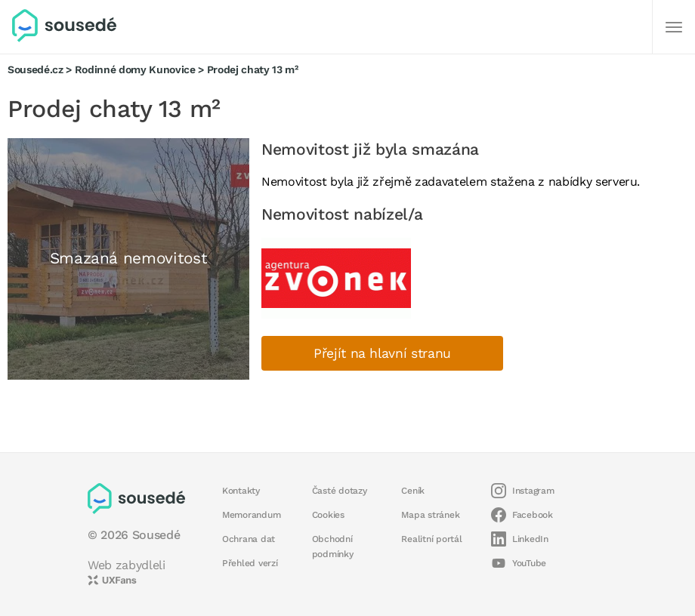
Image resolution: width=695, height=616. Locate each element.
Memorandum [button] (251, 515)
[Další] (674, 27)
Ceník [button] (413, 491)
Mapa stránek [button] (430, 515)
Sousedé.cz (36, 69)
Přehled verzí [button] (250, 563)
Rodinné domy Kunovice (135, 69)
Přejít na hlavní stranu (382, 353)
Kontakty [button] (241, 491)
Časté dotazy (340, 491)
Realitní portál (431, 539)
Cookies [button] (328, 515)
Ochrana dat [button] (249, 539)
